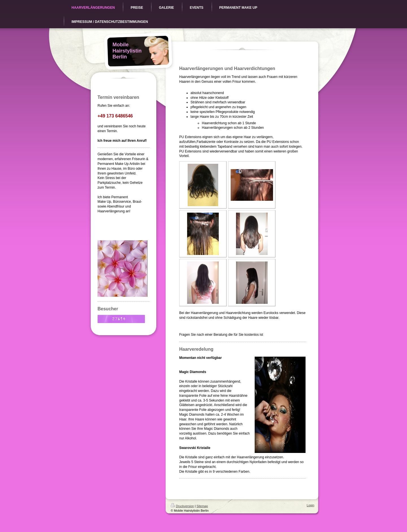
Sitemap (202, 506)
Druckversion (182, 506)
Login (310, 505)
